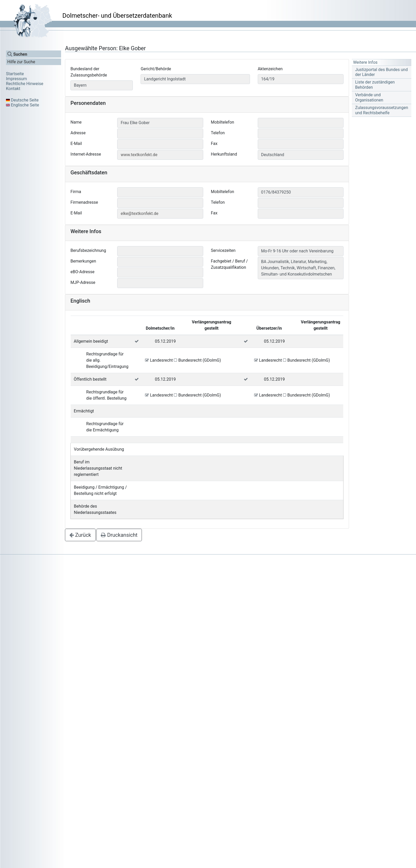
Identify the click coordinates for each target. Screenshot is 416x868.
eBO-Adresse (82, 272)
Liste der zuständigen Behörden (375, 85)
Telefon (218, 133)
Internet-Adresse (86, 154)
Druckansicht (119, 535)
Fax (214, 143)
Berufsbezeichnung (88, 250)
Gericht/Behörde (156, 69)
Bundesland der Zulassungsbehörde (89, 72)
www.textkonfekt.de (139, 155)
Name (76, 122)
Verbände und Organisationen (369, 97)
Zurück (80, 535)
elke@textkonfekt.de (139, 213)
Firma (76, 192)
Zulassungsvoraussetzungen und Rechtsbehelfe (382, 110)
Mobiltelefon (223, 122)
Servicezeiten (223, 250)
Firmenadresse (84, 202)
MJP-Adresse (83, 282)
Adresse (78, 133)
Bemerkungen (83, 261)
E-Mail (76, 143)
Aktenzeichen (270, 69)
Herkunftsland (224, 154)
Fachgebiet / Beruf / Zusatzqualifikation (229, 264)
